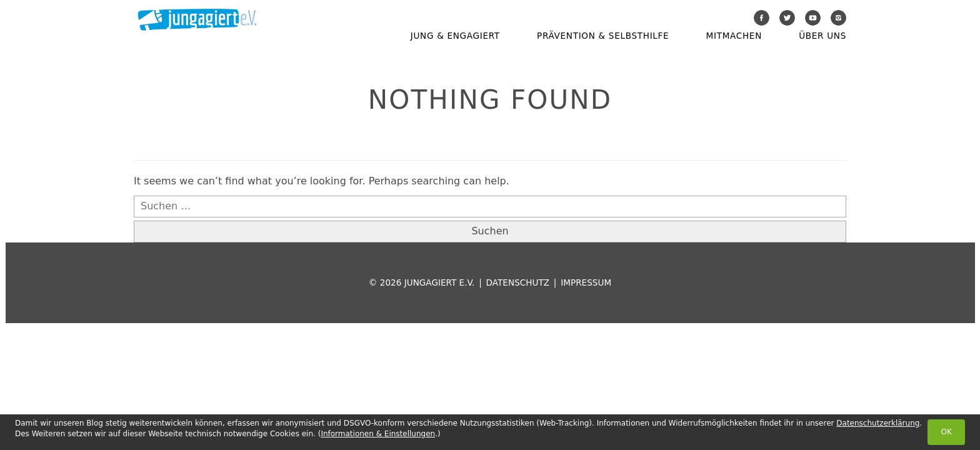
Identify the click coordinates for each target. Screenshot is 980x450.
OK (946, 432)
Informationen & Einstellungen (378, 434)
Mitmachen (734, 36)
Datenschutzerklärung (878, 423)
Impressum (586, 282)
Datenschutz (518, 282)
